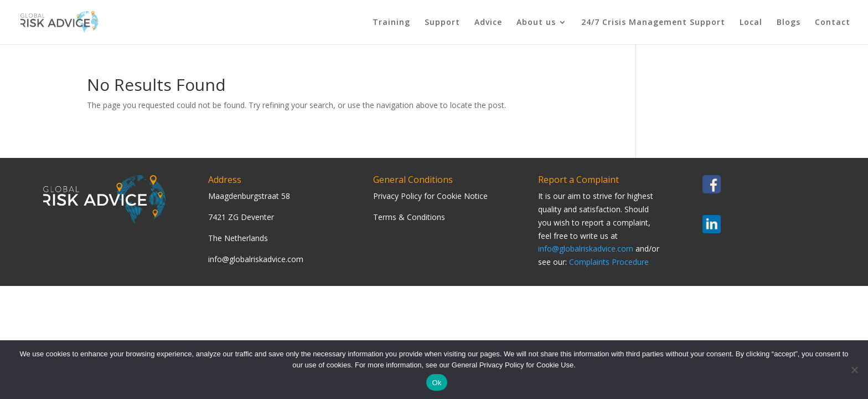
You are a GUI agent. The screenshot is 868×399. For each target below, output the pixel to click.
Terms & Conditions (409, 217)
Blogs (789, 23)
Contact (833, 23)
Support (442, 23)
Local (751, 23)
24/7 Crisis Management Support (653, 23)
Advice (488, 23)
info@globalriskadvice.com (586, 249)
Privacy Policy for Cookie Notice (430, 196)
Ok (436, 383)
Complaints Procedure (609, 262)
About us (536, 23)
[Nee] (854, 370)
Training (391, 23)
